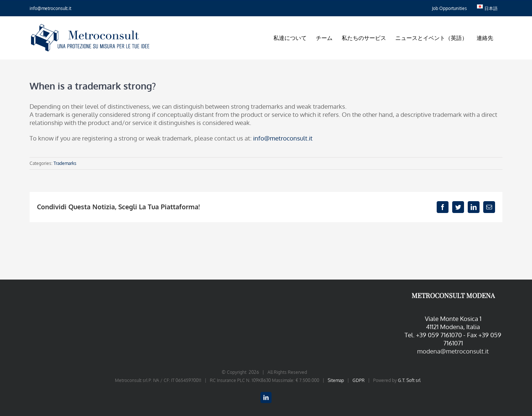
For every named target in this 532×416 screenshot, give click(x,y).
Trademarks (65, 163)
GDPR (359, 380)
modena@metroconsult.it (453, 351)
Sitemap (336, 380)
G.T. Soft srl (409, 380)
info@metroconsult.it (50, 8)
